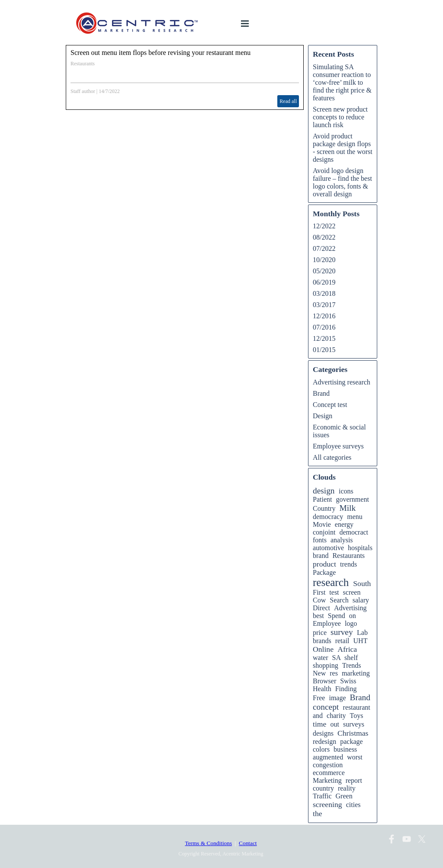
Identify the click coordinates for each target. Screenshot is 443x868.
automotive (328, 548)
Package (324, 572)
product (324, 564)
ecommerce (329, 773)
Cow (319, 600)
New (319, 673)
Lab (362, 633)
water (321, 658)
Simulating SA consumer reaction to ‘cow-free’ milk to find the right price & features (342, 82)
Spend (337, 616)
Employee (327, 623)
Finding (346, 689)
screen (352, 592)
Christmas (353, 733)
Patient (322, 499)
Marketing (327, 780)
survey (342, 632)
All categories (332, 457)
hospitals (360, 548)
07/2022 (324, 248)
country (323, 788)
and (318, 716)
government (352, 499)
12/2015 (324, 338)
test (334, 592)
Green (344, 796)
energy (344, 524)
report (354, 780)
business (345, 749)
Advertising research (342, 382)
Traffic (322, 796)
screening (327, 804)
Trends (352, 665)
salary (361, 600)
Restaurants (83, 64)
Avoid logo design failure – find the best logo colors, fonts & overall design (342, 182)
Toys (357, 716)
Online (323, 649)
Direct (321, 608)
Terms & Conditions (208, 843)
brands (322, 641)
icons (346, 491)
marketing (356, 673)
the (318, 814)
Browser (324, 681)
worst (355, 757)
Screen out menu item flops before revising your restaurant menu (161, 53)
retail (342, 641)
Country (324, 508)
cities (353, 805)
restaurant (357, 707)
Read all (288, 101)
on (353, 616)
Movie (322, 524)
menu (355, 517)
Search (339, 600)
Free (319, 698)
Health (322, 689)
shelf (351, 658)
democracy (328, 517)
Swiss (348, 681)
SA (337, 658)
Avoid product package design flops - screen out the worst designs (343, 148)
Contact (248, 843)
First (319, 592)
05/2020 (324, 271)
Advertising (350, 608)
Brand (321, 393)
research (331, 582)
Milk (347, 508)
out (335, 724)
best (318, 616)
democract (354, 532)
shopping (326, 665)
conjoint (324, 532)
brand (321, 556)
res (334, 673)
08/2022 (324, 237)
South (362, 583)
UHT (361, 641)
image (337, 698)
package (351, 741)
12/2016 (324, 316)
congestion (328, 765)
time (319, 724)
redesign (324, 741)
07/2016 (324, 327)
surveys (354, 724)
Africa (347, 649)
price (320, 633)
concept (326, 707)
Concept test (330, 405)
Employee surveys (338, 446)
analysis (342, 540)
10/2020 (324, 260)
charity (336, 716)
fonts (320, 540)
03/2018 (324, 293)
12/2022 (324, 226)
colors (321, 749)
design (324, 491)
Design (323, 416)
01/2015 (324, 350)
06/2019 (324, 282)
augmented (328, 757)
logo (351, 623)
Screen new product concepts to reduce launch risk (340, 117)
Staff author (83, 91)
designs (323, 733)
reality (347, 788)
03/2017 (324, 305)
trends (348, 564)
